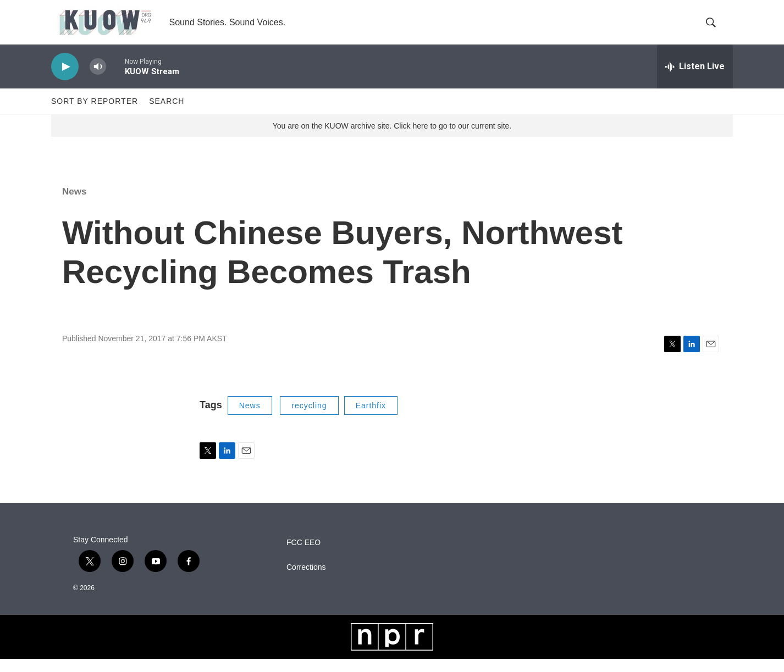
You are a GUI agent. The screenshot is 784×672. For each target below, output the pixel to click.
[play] (65, 80)
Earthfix (371, 419)
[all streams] (695, 80)
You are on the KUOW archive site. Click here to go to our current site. (392, 139)
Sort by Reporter (95, 114)
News (74, 205)
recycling (309, 419)
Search (167, 114)
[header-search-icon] (715, 29)
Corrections (306, 581)
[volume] (98, 80)
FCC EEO (303, 556)
